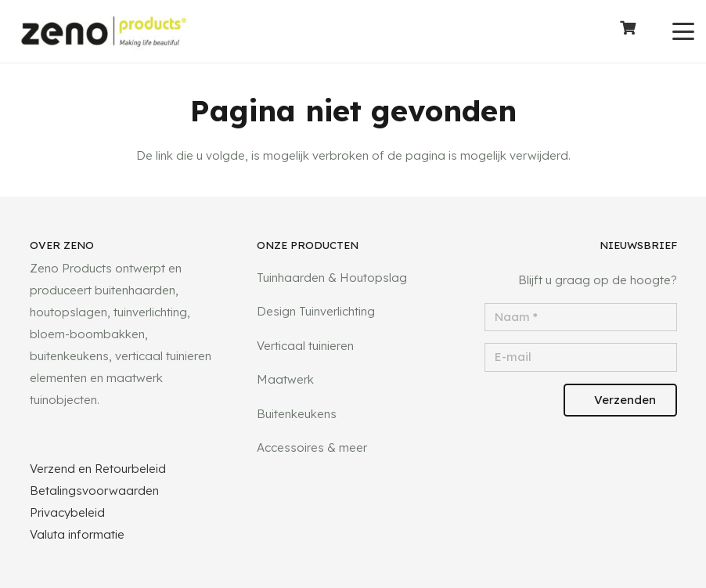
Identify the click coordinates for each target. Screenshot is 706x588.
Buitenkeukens (297, 414)
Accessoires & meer (312, 447)
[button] (683, 31)
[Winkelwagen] (628, 31)
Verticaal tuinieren (305, 346)
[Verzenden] (620, 400)
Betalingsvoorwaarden (94, 491)
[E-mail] (581, 357)
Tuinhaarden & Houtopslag (332, 278)
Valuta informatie (77, 534)
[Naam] (581, 317)
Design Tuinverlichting (316, 311)
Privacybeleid (67, 512)
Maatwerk (285, 379)
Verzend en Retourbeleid (98, 469)
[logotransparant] (104, 32)
